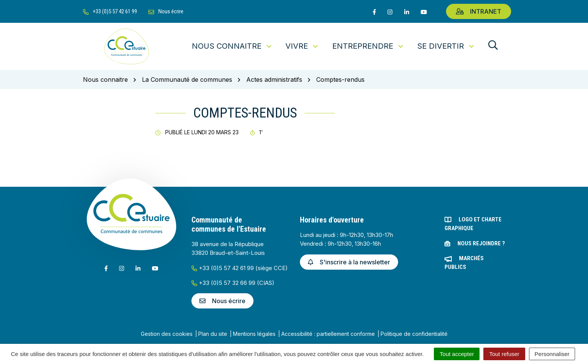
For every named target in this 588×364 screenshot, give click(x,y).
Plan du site (213, 334)
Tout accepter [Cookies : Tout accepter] (457, 354)
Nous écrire (222, 301)
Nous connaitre (232, 46)
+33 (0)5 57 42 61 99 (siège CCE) (240, 268)
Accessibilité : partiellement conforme (328, 334)
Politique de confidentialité (414, 334)
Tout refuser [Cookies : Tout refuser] (504, 354)
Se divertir (446, 46)
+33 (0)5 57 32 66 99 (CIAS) (233, 283)
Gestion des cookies (167, 334)
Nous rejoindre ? (481, 243)
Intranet (479, 11)
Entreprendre (368, 46)
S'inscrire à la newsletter (349, 262)
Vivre (302, 46)
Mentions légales (254, 334)
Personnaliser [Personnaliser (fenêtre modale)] (552, 354)
